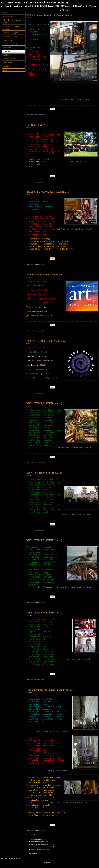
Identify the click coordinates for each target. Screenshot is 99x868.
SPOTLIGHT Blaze (10, 36)
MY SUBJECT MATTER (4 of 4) (44, 403)
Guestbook (6, 66)
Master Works (8, 16)
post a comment (39, 115)
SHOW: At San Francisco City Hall (41, 844)
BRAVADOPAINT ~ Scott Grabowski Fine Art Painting (35, 3)
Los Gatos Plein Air (37, 125)
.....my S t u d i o (9, 40)
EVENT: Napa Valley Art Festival (45, 275)
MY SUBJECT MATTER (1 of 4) (44, 613)
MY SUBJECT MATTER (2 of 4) (44, 540)
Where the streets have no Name (12, 21)
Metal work (7, 55)
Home (5, 13)
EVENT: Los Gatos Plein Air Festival (46, 341)
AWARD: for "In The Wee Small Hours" (48, 192)
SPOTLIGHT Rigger (10, 33)
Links (5, 70)
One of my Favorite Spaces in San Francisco (50, 690)
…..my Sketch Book (10, 44)
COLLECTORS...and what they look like (43, 847)
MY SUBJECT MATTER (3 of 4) (44, 473)
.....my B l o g (8, 51)
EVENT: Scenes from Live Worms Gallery (49, 15)
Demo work (7, 48)
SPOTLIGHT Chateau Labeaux (11, 28)
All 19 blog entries (32, 854)
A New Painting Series (37, 842)
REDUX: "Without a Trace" (39, 850)
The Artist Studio (36, 839)
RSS (2, 866)
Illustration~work (9, 59)
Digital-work (7, 62)
